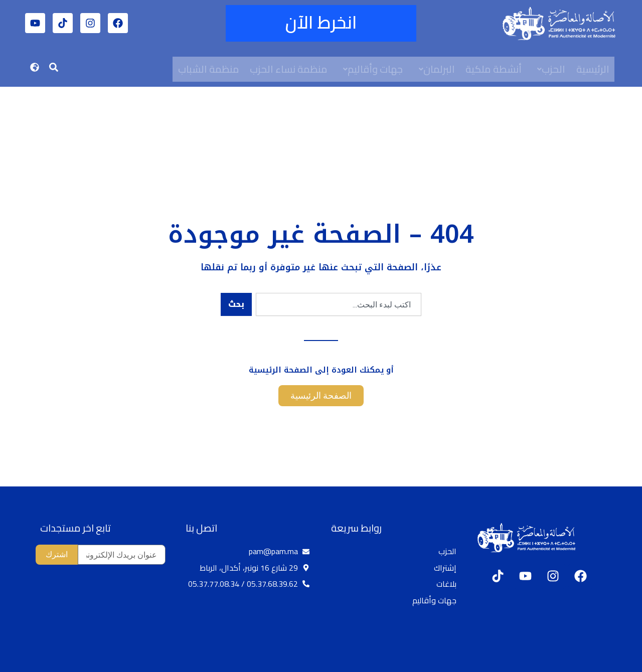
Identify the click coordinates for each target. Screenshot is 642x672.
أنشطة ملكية (495, 69)
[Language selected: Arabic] (612, 663)
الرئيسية (595, 69)
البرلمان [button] (438, 69)
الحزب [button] (553, 69)
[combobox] (339, 304)
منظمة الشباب (209, 69)
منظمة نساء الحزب (289, 69)
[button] (551, 69)
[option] (617, 663)
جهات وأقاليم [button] (374, 69)
